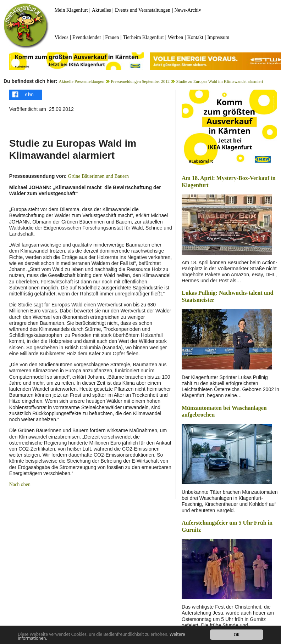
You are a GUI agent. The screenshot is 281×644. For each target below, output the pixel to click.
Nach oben (20, 484)
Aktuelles (101, 10)
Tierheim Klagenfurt (144, 37)
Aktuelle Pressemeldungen (82, 81)
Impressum (218, 37)
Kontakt (195, 37)
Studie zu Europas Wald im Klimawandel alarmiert (220, 81)
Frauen (112, 37)
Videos (62, 37)
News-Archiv (188, 10)
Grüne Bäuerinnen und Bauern (98, 176)
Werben (175, 37)
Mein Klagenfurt (71, 10)
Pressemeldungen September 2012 (140, 81)
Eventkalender (87, 37)
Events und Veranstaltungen (143, 10)
